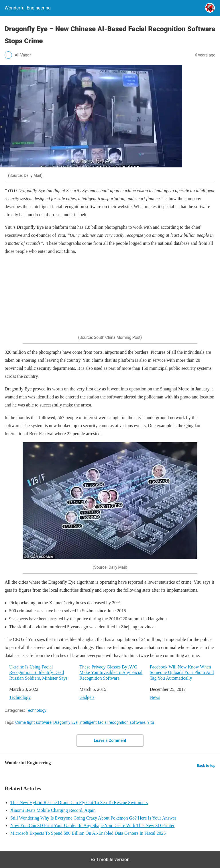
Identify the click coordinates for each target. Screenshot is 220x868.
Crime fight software (33, 722)
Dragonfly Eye (65, 722)
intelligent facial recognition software (112, 722)
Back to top (206, 766)
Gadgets (87, 697)
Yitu (151, 722)
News (155, 697)
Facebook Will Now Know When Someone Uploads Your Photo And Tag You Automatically (182, 672)
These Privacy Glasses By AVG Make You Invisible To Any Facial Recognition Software (111, 672)
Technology (20, 697)
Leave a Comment (110, 740)
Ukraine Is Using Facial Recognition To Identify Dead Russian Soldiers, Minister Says (38, 672)
